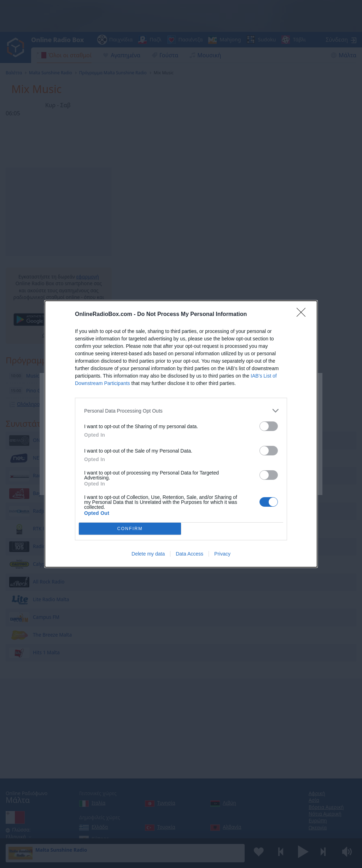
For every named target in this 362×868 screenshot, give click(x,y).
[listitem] (181, 411)
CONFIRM (130, 529)
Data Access (189, 554)
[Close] (303, 315)
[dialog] (181, 434)
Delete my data (148, 554)
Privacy (222, 554)
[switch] (269, 426)
